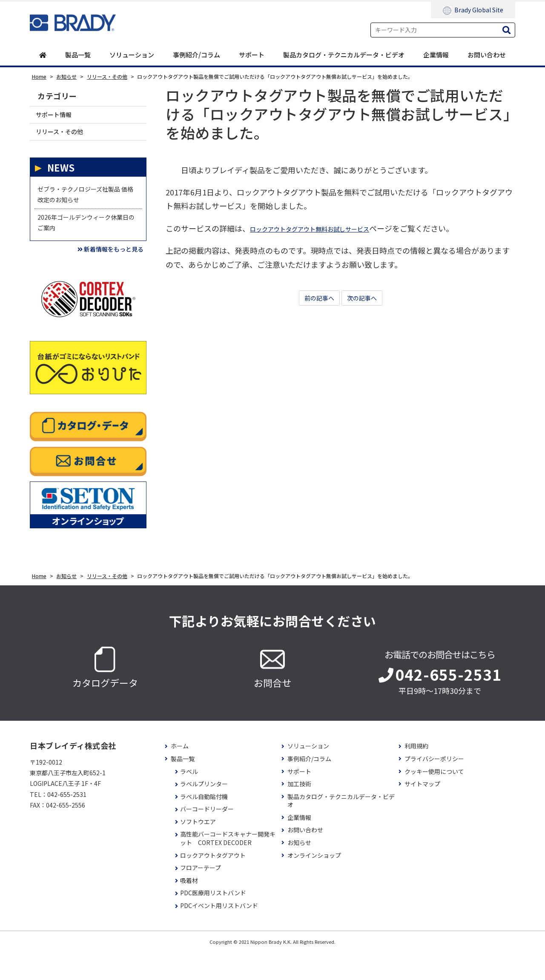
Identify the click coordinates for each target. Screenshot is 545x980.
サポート (252, 55)
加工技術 (299, 812)
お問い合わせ (487, 55)
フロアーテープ (201, 895)
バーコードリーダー (207, 837)
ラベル (189, 799)
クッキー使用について (434, 799)
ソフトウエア (198, 850)
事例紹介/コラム (196, 55)
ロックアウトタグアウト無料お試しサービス (326, 229)
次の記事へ (366, 300)
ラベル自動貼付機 (204, 824)
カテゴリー (57, 96)
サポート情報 (59, 117)
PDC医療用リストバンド (213, 921)
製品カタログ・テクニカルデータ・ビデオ (344, 55)
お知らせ (299, 870)
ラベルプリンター (204, 812)
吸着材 (189, 908)
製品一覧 (78, 55)
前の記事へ (315, 300)
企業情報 (436, 55)
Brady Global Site (473, 10)
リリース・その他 (66, 138)
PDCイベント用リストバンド (219, 933)
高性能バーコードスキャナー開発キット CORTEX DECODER (228, 867)
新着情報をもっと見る (100, 275)
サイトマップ (422, 812)
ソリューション (132, 55)
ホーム (180, 774)
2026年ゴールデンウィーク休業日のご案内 (85, 242)
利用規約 (416, 774)
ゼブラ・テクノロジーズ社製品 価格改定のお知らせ (88, 206)
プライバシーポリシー (434, 787)
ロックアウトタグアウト (213, 883)
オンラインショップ (314, 883)
